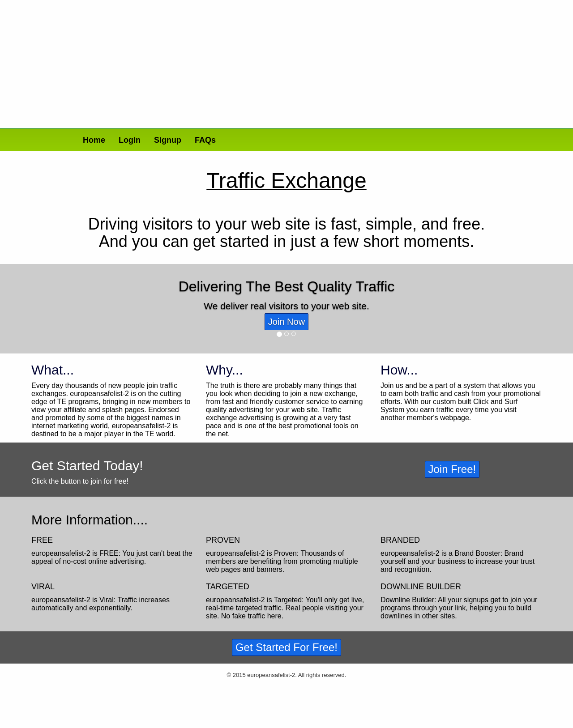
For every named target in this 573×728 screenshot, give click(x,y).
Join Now (286, 322)
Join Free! (452, 469)
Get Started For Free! (286, 647)
